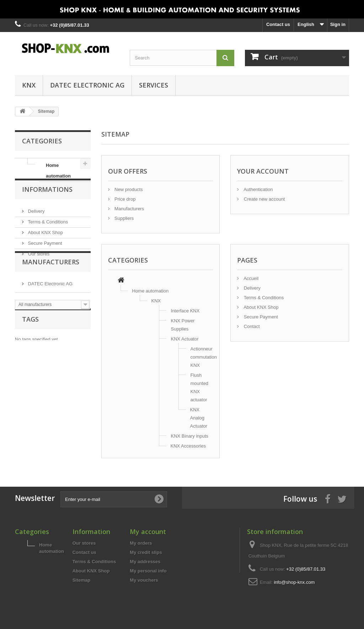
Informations (47, 203)
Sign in (338, 24)
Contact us (278, 24)
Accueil (250, 278)
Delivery (36, 222)
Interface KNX (185, 311)
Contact (251, 326)
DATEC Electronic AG (87, 85)
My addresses (145, 562)
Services (154, 85)
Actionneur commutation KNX (204, 357)
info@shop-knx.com (294, 582)
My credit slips (146, 552)
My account (148, 532)
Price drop (125, 199)
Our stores (38, 265)
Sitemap (82, 580)
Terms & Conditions (47, 233)
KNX (29, 85)
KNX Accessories (188, 446)
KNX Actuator (185, 339)
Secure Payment (44, 254)
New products (128, 189)
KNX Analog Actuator (199, 418)
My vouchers (144, 580)
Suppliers (124, 218)
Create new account (264, 199)
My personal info (148, 571)
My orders (141, 543)
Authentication (258, 189)
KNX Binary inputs (190, 436)
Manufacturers (51, 292)
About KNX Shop (45, 244)
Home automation (58, 171)
